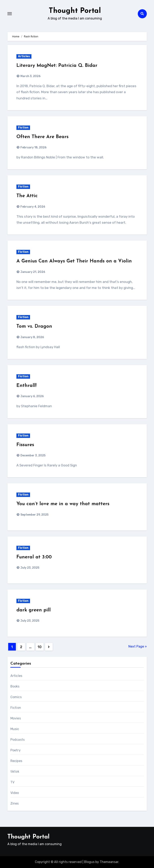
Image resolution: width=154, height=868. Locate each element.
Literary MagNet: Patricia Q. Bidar (57, 66)
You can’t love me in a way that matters (63, 504)
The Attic (27, 196)
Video (15, 793)
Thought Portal (75, 11)
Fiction (23, 128)
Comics (16, 697)
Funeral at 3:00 (34, 557)
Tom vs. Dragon (34, 326)
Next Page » (138, 646)
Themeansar (109, 862)
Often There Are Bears (42, 137)
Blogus (89, 862)
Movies (16, 718)
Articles (24, 56)
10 (39, 647)
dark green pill (34, 610)
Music (15, 729)
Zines (15, 803)
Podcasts (18, 740)
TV (12, 782)
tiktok (15, 772)
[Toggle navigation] (10, 14)
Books (15, 686)
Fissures (25, 445)
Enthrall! (26, 386)
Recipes (16, 761)
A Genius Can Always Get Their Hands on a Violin (74, 261)
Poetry (16, 750)
